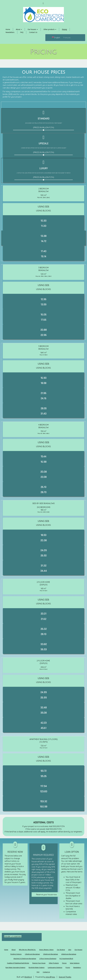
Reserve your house (39, 963)
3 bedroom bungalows (51, 954)
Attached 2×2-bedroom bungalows (25, 959)
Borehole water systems (37, 968)
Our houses (33, 29)
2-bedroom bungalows (32, 954)
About (19, 29)
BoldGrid (28, 977)
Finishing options (16, 954)
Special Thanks (65, 977)
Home (8, 29)
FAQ (22, 32)
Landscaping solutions (55, 968)
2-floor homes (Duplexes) (48, 959)
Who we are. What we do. (27, 950)
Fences (64, 963)
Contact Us (33, 32)
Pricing (64, 29)
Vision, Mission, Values (46, 950)
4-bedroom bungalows (69, 954)
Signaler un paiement (13, 936)
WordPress (50, 977)
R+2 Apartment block (66, 959)
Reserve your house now (46, 895)
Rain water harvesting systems (15, 968)
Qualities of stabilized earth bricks (18, 963)
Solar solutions (75, 963)
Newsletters (10, 32)
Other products (50, 29)
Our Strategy (61, 950)
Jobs (70, 950)
